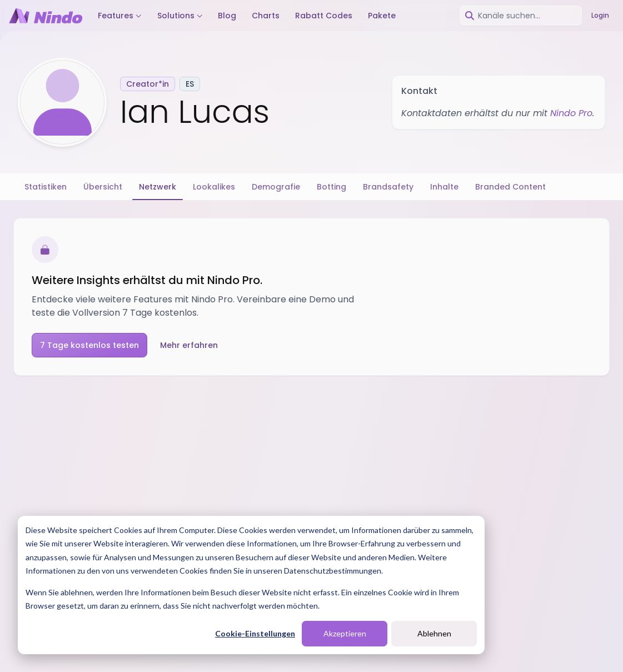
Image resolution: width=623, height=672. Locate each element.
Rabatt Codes (324, 16)
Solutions (180, 16)
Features (120, 16)
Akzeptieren (345, 633)
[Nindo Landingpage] (46, 16)
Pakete (382, 16)
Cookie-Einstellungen (255, 633)
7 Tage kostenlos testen (89, 345)
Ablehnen (434, 633)
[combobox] (521, 16)
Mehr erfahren (189, 345)
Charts (266, 16)
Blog (227, 16)
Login (600, 15)
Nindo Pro (571, 113)
